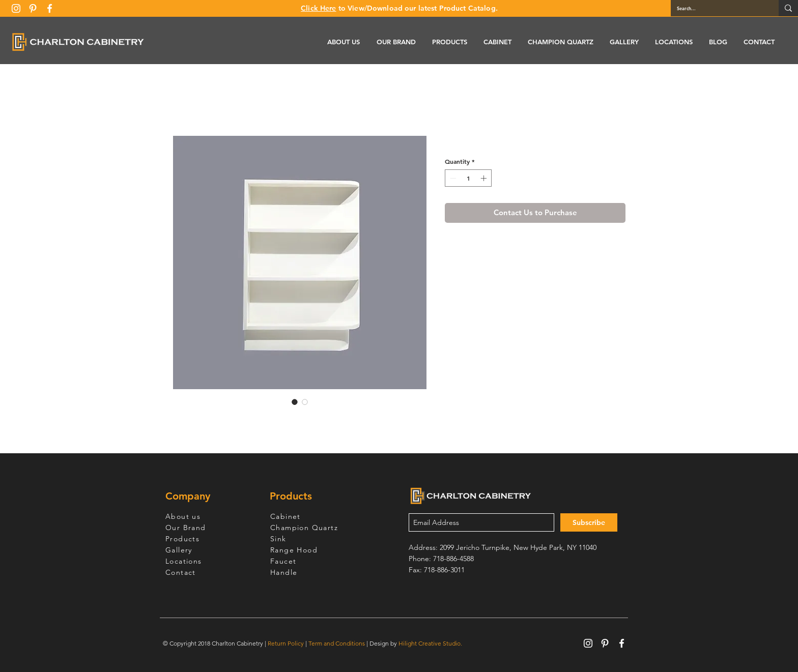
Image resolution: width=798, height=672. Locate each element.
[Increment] (484, 178)
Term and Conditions (337, 643)
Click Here (318, 8)
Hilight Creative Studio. (430, 643)
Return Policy (286, 643)
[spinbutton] (468, 178)
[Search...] (717, 8)
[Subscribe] (589, 522)
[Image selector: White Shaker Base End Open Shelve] (295, 402)
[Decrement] (452, 178)
